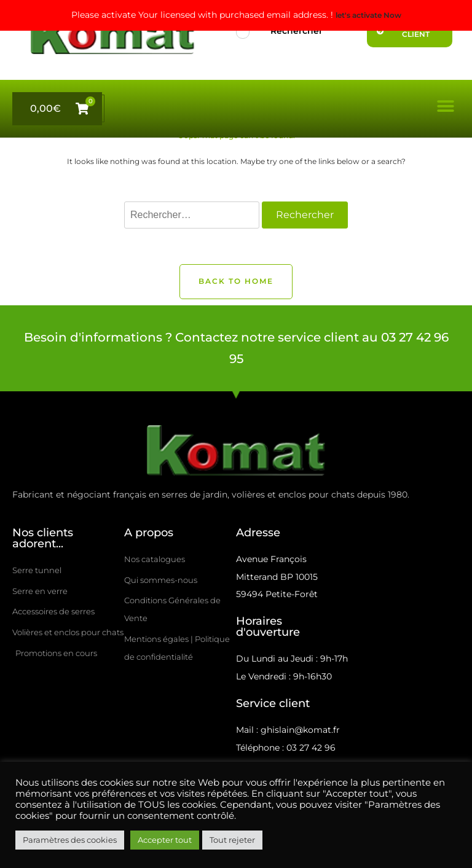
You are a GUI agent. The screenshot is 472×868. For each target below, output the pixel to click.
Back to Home (236, 281)
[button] (446, 106)
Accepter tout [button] (165, 840)
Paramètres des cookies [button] (70, 840)
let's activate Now (368, 15)
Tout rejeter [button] (232, 840)
